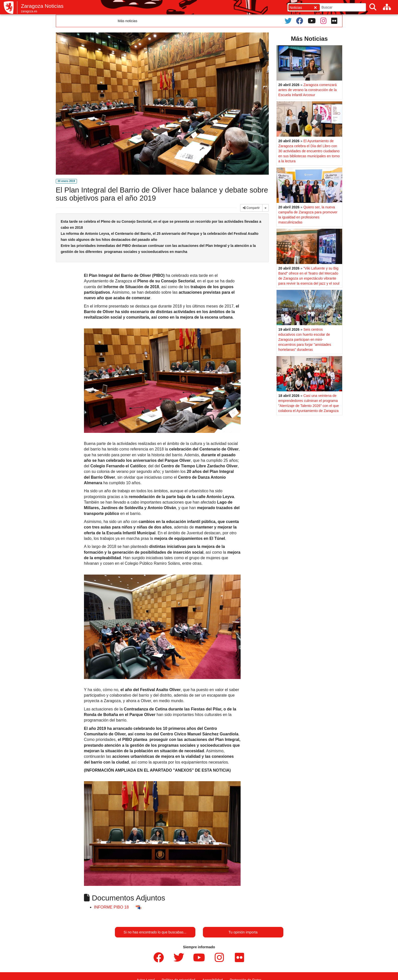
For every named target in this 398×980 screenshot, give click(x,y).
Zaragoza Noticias (42, 6)
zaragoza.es (29, 11)
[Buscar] (373, 7)
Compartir (251, 208)
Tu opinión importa (243, 932)
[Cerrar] (315, 7)
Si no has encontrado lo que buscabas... (155, 932)
